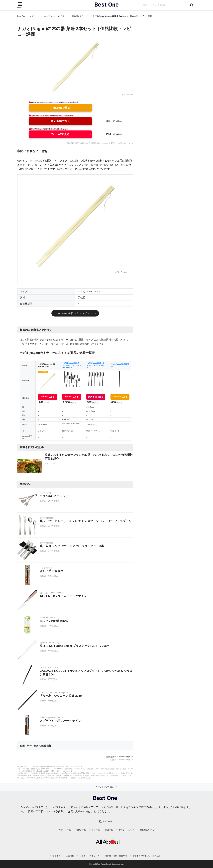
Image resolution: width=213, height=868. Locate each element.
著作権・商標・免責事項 (116, 856)
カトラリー (62, 16)
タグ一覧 (96, 830)
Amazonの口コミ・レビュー (75, 313)
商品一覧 (109, 830)
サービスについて (127, 830)
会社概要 (56, 856)
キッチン (48, 16)
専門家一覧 (81, 830)
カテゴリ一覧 (65, 830)
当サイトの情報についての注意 (146, 856)
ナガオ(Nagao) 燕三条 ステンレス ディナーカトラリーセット (72, 365)
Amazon (130, 95)
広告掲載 (70, 856)
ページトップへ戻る (105, 787)
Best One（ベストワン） (28, 16)
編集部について (147, 830)
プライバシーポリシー (90, 856)
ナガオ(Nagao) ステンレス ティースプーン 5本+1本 (96, 365)
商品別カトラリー (80, 16)
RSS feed (107, 821)
